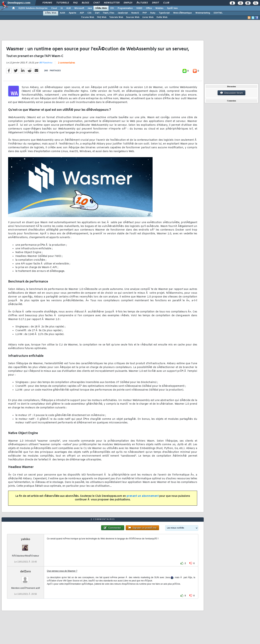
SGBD (139, 8)
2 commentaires (66, 63)
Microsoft (79, 8)
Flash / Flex (109, 13)
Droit (155, 3)
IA (62, 8)
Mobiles (159, 8)
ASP (82, 13)
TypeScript (164, 13)
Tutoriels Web (116, 17)
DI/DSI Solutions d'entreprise (33, 8)
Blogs (85, 3)
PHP (145, 13)
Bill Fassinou (46, 63)
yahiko (26, 539)
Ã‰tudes (142, 3)
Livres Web (148, 17)
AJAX (63, 13)
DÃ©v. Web (101, 8)
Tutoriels (63, 3)
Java (90, 8)
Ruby (153, 13)
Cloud (54, 8)
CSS (89, 13)
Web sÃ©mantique (182, 13)
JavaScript (123, 13)
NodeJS (135, 13)
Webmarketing (203, 13)
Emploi (128, 3)
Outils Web (162, 17)
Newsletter (112, 3)
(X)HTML (218, 13)
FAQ (75, 3)
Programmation (125, 8)
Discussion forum (231, 93)
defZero (26, 571)
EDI (112, 8)
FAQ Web (102, 17)
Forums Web (88, 17)
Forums (47, 3)
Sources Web (133, 17)
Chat (97, 3)
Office (149, 8)
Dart (97, 13)
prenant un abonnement (143, 496)
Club (166, 3)
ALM (69, 8)
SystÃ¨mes (172, 8)
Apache (72, 13)
